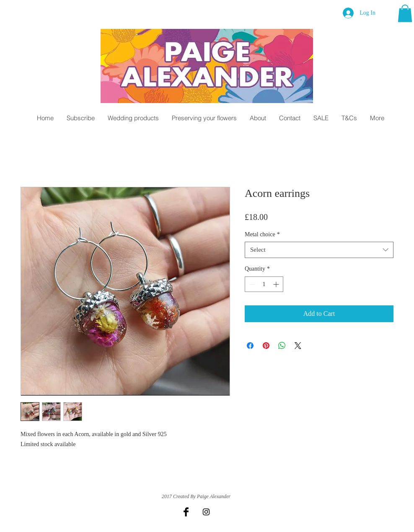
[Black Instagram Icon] (206, 512)
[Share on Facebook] (250, 346)
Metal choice (262, 234)
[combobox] (319, 250)
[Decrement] (251, 284)
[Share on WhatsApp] (282, 346)
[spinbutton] (264, 284)
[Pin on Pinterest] (266, 346)
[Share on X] (298, 346)
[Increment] (277, 284)
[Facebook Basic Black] (186, 512)
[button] (405, 13)
